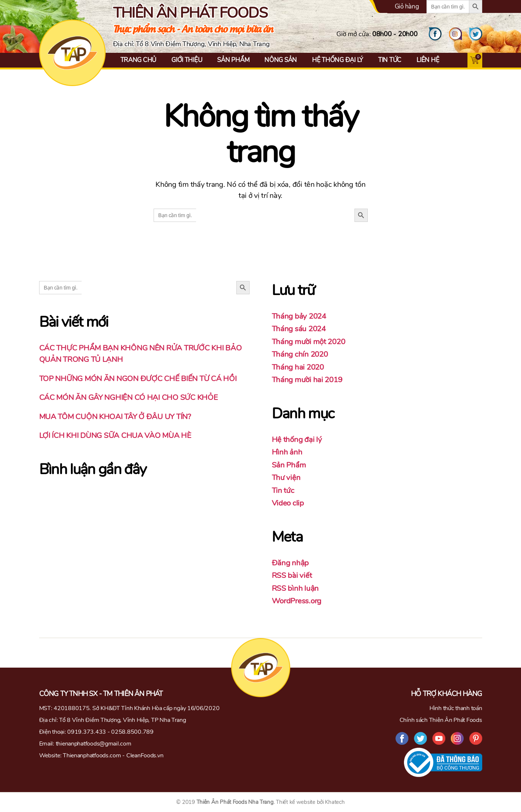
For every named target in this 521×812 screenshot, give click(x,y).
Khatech (335, 802)
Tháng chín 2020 (301, 354)
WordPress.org (297, 601)
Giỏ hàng (407, 6)
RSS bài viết (292, 575)
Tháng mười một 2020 (310, 342)
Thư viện (286, 477)
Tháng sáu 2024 (300, 329)
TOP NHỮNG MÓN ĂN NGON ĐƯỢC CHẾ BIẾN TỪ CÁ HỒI (140, 378)
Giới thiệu (187, 60)
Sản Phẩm (233, 60)
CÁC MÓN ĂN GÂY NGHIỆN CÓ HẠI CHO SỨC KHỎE (129, 397)
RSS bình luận (295, 588)
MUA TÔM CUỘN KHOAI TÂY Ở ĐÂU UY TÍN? (117, 417)
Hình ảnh (287, 452)
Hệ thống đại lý (337, 60)
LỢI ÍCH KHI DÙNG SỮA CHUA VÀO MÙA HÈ (116, 435)
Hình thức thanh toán (456, 708)
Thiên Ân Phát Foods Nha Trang (235, 802)
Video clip (288, 503)
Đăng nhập (290, 563)
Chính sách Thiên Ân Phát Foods (441, 720)
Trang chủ (138, 60)
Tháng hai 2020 (299, 367)
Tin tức (390, 60)
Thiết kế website (296, 802)
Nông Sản (281, 60)
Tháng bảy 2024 (300, 316)
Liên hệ (428, 60)
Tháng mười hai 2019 (308, 380)
